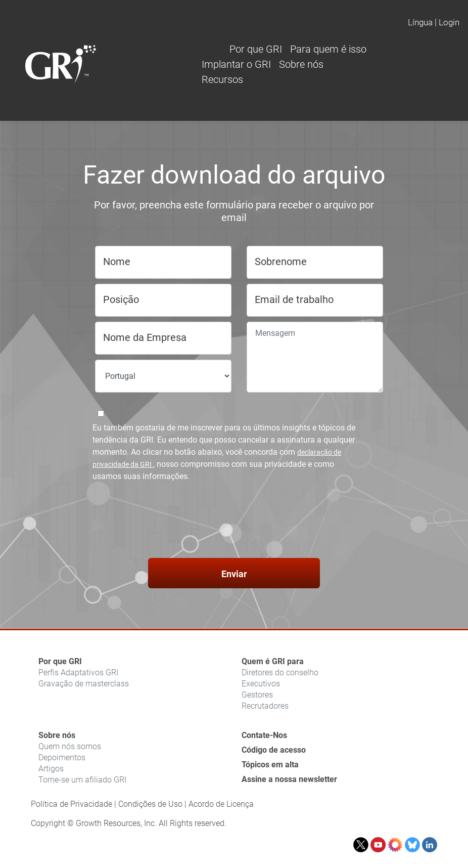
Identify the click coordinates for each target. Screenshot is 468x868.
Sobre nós (57, 735)
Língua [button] (420, 22)
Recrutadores (265, 706)
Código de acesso (274, 750)
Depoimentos (62, 757)
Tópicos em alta (270, 765)
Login (449, 22)
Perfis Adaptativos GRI (78, 672)
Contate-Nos (264, 735)
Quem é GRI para (273, 661)
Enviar (234, 574)
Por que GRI (60, 661)
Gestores (257, 695)
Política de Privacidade (72, 804)
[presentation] (234, 522)
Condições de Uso (150, 804)
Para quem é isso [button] (328, 49)
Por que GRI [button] (256, 49)
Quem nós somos (70, 746)
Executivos (261, 684)
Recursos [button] (222, 79)
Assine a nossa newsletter (289, 779)
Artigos (51, 769)
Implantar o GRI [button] (236, 64)
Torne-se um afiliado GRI (82, 780)
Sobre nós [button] (301, 64)
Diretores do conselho (280, 672)
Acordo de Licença (221, 804)
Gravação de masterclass (84, 684)
